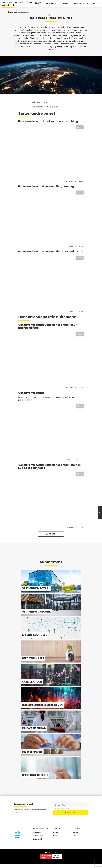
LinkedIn (75, 851)
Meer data (63, 539)
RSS (73, 855)
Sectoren (50, 3)
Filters (87, 122)
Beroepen (64, 3)
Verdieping (78, 3)
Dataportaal (37, 858)
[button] (88, 4)
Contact (55, 855)
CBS (79, 175)
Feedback (100, 512)
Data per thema (39, 855)
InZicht (55, 851)
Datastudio (37, 851)
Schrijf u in (70, 831)
